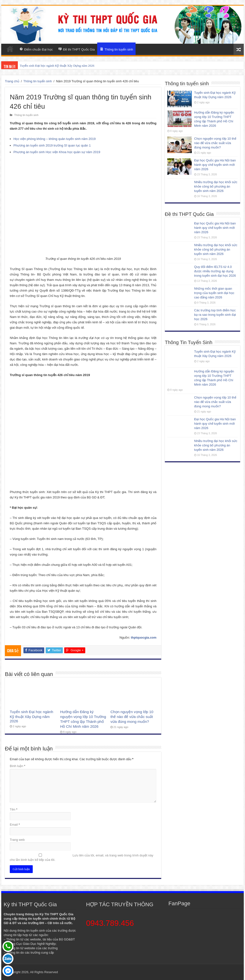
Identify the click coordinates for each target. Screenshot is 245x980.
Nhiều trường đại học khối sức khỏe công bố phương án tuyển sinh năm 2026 (216, 186)
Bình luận (17, 766)
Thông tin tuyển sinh (37, 81)
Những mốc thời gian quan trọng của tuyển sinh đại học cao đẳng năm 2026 (214, 293)
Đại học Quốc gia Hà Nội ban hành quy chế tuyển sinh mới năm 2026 (215, 165)
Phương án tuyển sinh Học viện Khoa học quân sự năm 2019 (57, 152)
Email (15, 825)
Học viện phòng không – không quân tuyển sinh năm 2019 (54, 139)
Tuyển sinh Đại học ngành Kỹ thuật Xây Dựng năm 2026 (57, 66)
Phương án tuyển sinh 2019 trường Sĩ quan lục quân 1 (52, 145)
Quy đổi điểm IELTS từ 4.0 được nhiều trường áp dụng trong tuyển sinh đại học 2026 (215, 271)
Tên (14, 809)
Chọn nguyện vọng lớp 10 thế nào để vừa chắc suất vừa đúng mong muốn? (132, 717)
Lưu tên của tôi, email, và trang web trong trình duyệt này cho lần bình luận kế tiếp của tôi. (81, 858)
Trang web (17, 840)
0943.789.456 (110, 923)
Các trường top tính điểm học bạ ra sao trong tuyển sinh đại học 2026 (215, 315)
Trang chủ (12, 81)
